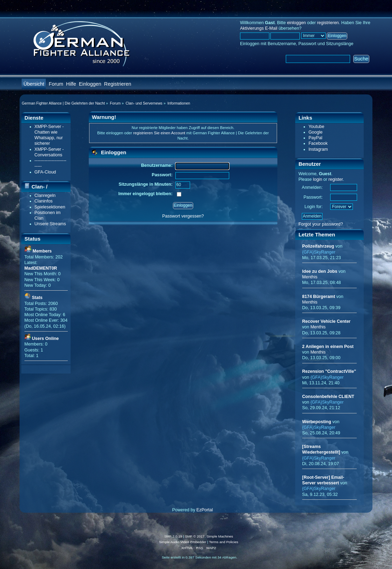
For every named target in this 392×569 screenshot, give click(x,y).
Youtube (316, 127)
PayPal (315, 138)
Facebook (318, 143)
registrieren (328, 23)
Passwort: (313, 197)
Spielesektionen (50, 207)
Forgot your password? (321, 224)
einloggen (296, 23)
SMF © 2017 (195, 536)
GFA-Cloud (45, 172)
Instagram (318, 149)
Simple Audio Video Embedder (183, 542)
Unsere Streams (50, 224)
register (336, 179)
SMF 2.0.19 (173, 536)
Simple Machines (220, 536)
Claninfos (44, 201)
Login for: (313, 207)
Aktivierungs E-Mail (259, 28)
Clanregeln (45, 195)
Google (315, 132)
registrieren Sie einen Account (159, 133)
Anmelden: (312, 187)
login (318, 179)
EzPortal (205, 510)
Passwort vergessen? (183, 216)
